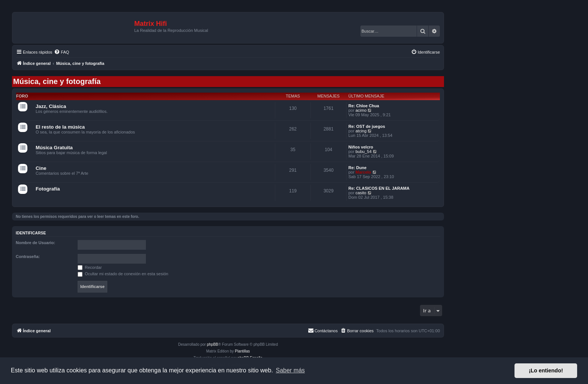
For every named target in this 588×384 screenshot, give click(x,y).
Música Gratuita (54, 148)
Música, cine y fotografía (57, 81)
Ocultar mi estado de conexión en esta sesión (123, 274)
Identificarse (31, 233)
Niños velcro (361, 147)
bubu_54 (364, 151)
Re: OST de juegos (367, 126)
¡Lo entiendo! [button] (546, 370)
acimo (361, 110)
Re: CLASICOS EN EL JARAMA (379, 188)
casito (361, 193)
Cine (41, 168)
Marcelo (363, 172)
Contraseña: (28, 256)
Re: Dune (357, 168)
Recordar (90, 267)
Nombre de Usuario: (35, 243)
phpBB (213, 344)
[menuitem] (61, 52)
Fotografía (48, 189)
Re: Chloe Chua (364, 106)
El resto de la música (60, 127)
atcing (361, 131)
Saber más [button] (290, 370)
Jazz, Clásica (51, 106)
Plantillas (242, 351)
